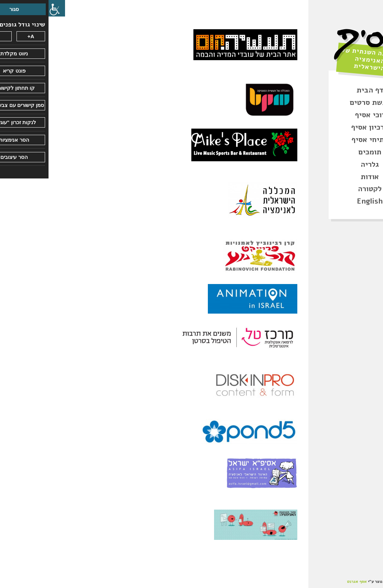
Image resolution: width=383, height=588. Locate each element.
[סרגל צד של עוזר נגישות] (8, 8)
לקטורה (321, 189)
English (321, 201)
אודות (321, 177)
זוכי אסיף (321, 115)
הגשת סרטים (321, 102)
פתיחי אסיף (321, 140)
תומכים (321, 152)
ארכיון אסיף (321, 127)
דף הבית (321, 90)
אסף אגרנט (308, 581)
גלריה (321, 164)
